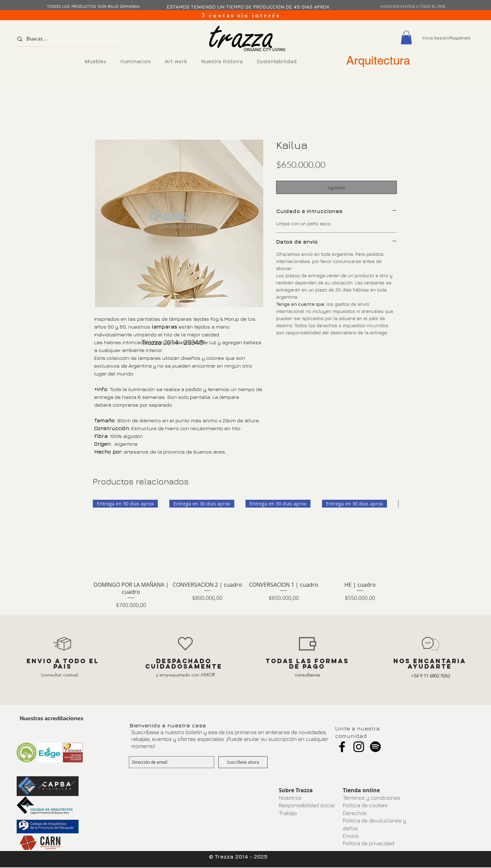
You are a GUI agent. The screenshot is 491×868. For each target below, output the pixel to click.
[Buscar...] (64, 39)
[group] (245, 554)
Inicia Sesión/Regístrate (446, 38)
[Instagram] (359, 747)
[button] (406, 38)
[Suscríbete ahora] (243, 762)
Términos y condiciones (371, 798)
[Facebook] (342, 747)
